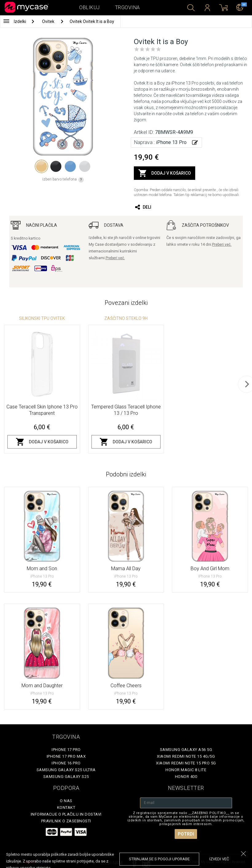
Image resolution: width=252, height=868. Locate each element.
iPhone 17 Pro (66, 750)
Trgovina (128, 8)
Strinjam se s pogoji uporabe (159, 859)
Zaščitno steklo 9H (126, 318)
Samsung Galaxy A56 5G (186, 750)
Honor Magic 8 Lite (186, 770)
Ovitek (49, 21)
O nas (66, 801)
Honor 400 (186, 777)
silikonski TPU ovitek (42, 318)
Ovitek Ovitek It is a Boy (92, 21)
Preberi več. (115, 258)
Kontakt (66, 807)
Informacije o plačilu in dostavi (66, 814)
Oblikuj (89, 8)
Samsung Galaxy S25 (66, 777)
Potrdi (186, 834)
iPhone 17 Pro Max (66, 756)
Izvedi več (219, 859)
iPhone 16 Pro (66, 763)
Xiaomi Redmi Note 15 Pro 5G (186, 763)
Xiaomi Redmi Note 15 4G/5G (186, 756)
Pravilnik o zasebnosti (66, 821)
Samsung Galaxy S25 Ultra (66, 770)
